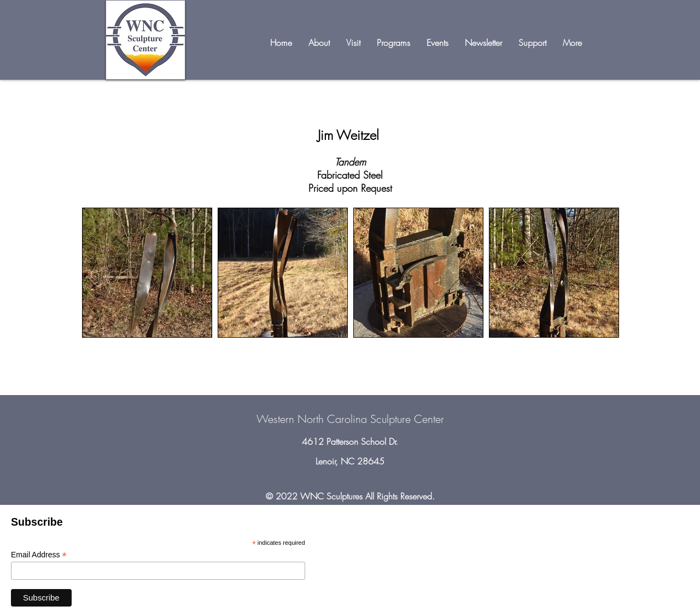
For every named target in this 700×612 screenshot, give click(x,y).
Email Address (39, 555)
